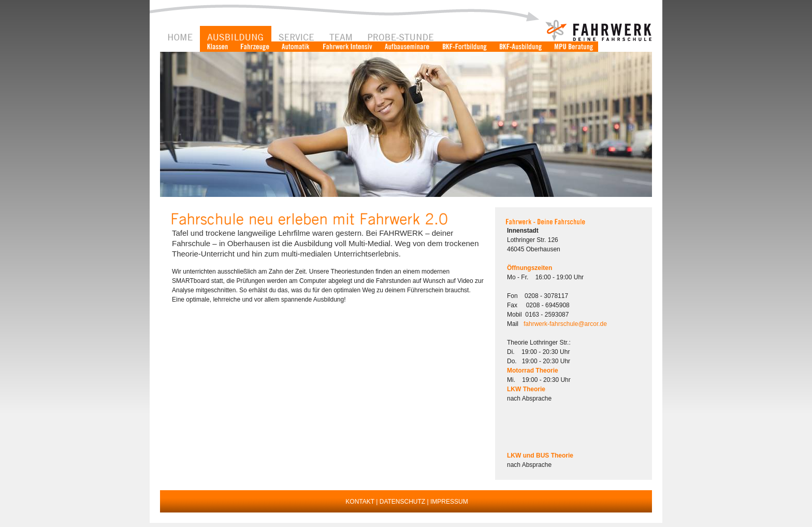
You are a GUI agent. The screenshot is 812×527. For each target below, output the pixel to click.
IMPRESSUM (449, 502)
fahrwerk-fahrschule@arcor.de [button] (565, 324)
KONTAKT (360, 502)
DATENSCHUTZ (402, 502)
